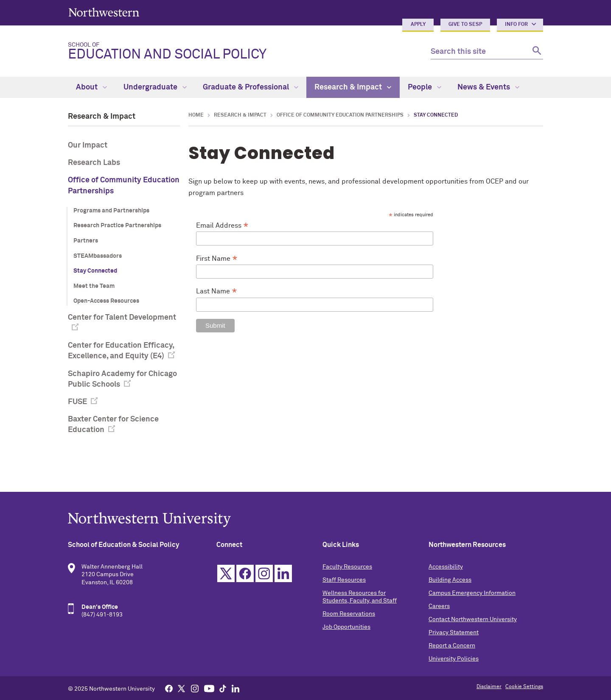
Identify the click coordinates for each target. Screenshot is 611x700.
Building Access (450, 580)
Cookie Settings (524, 687)
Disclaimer (489, 687)
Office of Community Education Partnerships (124, 185)
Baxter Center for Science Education (113, 425)
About (91, 87)
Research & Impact (353, 87)
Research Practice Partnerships (117, 226)
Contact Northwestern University (473, 619)
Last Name (217, 292)
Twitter (226, 573)
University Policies (454, 659)
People (425, 87)
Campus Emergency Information (472, 593)
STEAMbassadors (98, 256)
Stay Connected (95, 271)
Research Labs (94, 163)
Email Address (222, 226)
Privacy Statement (454, 633)
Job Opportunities (346, 627)
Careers (439, 606)
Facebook (245, 573)
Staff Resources (344, 580)
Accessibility (446, 567)
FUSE (77, 402)
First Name (217, 259)
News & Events (488, 87)
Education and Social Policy (242, 52)
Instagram (264, 573)
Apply (418, 25)
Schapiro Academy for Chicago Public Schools (122, 379)
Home (196, 115)
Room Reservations (349, 614)
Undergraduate (155, 87)
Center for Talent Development (122, 318)
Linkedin (283, 573)
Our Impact (88, 145)
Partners (86, 241)
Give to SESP (465, 25)
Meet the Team (94, 286)
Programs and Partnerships (111, 211)
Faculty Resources (347, 567)
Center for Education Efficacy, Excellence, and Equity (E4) (121, 351)
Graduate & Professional (251, 87)
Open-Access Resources (106, 301)
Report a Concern (452, 646)
